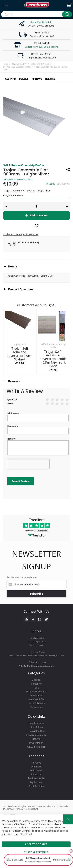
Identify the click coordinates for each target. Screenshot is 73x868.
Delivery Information (36, 725)
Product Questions (21, 289)
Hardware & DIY (19, 64)
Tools (36, 678)
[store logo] (37, 5)
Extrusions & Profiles (40, 64)
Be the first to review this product (18, 179)
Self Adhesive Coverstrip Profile (17, 67)
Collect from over (37, 653)
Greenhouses (36, 686)
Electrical (36, 670)
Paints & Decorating (36, 682)
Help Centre (36, 761)
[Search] (67, 14)
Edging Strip (20, 344)
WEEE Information (36, 737)
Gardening (36, 674)
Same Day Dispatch (41, 22)
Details (13, 266)
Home (5, 64)
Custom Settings (36, 851)
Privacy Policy (36, 733)
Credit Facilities (36, 776)
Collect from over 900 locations (42, 47)
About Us (36, 753)
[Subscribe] (36, 584)
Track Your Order (36, 769)
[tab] (36, 266)
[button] (6, 207)
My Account (36, 773)
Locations (36, 765)
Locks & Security (36, 694)
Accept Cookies (36, 843)
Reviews (14, 381)
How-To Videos (36, 713)
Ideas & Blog (36, 717)
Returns (36, 729)
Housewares (36, 698)
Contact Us (36, 757)
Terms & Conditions (36, 721)
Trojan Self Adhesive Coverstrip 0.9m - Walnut (20, 354)
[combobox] (36, 14)
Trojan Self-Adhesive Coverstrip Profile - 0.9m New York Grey (53, 359)
